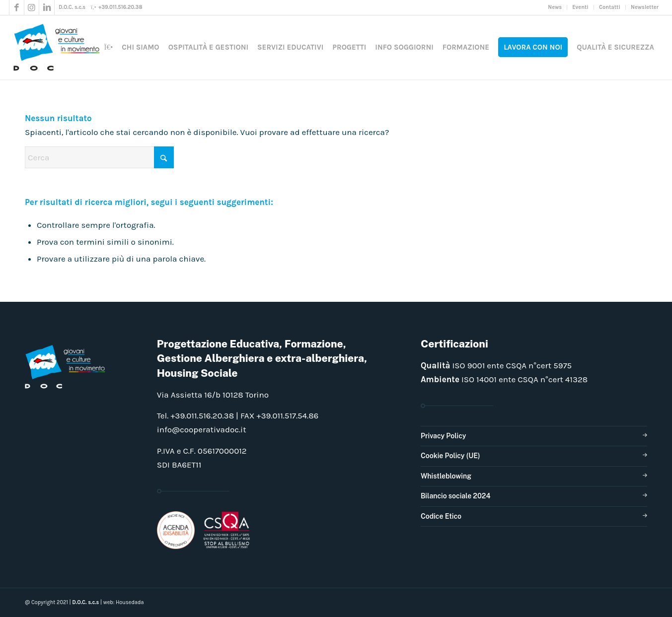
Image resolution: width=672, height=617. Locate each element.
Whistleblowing (446, 476)
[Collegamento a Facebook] (17, 7)
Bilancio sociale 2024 (456, 496)
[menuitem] (555, 7)
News (555, 7)
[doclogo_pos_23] (60, 47)
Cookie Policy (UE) (450, 456)
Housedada (130, 602)
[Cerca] (99, 157)
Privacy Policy (443, 436)
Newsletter (645, 7)
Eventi (580, 7)
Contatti (610, 7)
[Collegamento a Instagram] (32, 7)
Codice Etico (441, 516)
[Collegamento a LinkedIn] (47, 7)
